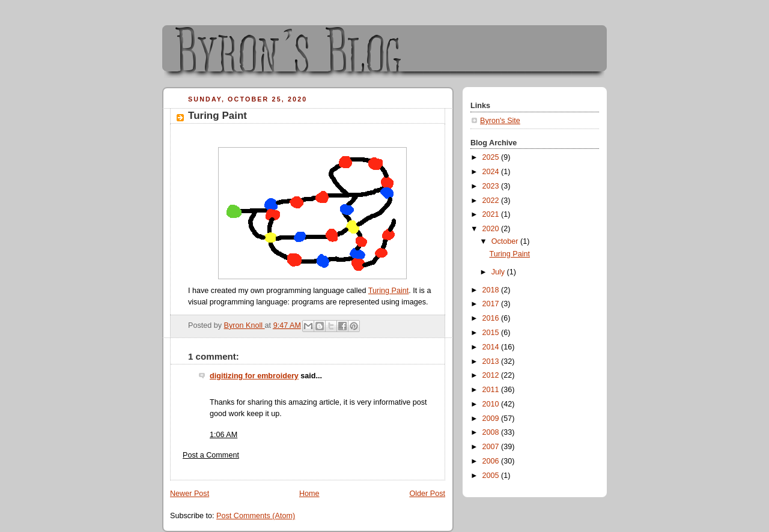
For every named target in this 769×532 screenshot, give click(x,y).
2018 (492, 290)
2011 (492, 390)
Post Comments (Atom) (256, 516)
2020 (492, 229)
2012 (492, 375)
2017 (492, 304)
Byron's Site (500, 121)
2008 (492, 432)
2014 (492, 347)
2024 (492, 172)
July (499, 272)
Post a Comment (211, 455)
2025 (492, 157)
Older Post (427, 494)
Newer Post (190, 494)
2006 (492, 461)
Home (309, 494)
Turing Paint (389, 291)
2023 (492, 186)
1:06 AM (223, 435)
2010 (492, 404)
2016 (492, 318)
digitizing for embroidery (254, 376)
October (506, 241)
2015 (492, 333)
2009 (492, 419)
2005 (492, 476)
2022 (492, 201)
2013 (492, 361)
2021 (492, 214)
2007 (492, 447)
